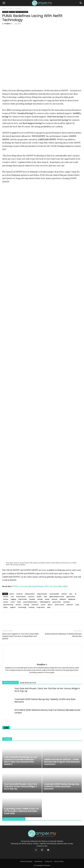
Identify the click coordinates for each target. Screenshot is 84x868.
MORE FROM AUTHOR (28, 683)
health (39, 597)
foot (12, 597)
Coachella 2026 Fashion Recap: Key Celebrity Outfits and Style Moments (45, 701)
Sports (50, 605)
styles (5, 607)
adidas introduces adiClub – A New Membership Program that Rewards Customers (62, 762)
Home (4, 8)
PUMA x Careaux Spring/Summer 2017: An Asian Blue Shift (40, 586)
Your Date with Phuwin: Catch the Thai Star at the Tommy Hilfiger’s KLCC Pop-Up (47, 690)
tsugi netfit (41, 607)
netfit (13, 602)
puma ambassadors (30, 602)
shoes (43, 605)
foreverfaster (21, 597)
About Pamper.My (26, 861)
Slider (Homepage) (22, 12)
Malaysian (72, 599)
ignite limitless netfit (57, 597)
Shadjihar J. (8, 24)
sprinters (70, 605)
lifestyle (54, 599)
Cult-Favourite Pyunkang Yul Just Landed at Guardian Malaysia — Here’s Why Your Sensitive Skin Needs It (21, 761)
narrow (6, 602)
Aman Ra (19, 594)
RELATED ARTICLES (10, 683)
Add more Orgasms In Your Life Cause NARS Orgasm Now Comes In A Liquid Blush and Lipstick (20, 636)
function (31, 597)
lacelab (40, 599)
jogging (13, 599)
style (77, 605)
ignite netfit (71, 597)
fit (76, 594)
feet (71, 594)
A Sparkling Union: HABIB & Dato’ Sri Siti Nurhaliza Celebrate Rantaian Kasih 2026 (21, 811)
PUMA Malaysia (45, 602)
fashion (64, 594)
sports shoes (59, 605)
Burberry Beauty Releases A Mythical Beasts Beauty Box (63, 635)
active (12, 594)
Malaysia (63, 599)
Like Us (6, 728)
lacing (47, 599)
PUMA (19, 602)
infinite (6, 599)
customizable (54, 594)
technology (22, 607)
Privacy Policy (59, 861)
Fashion (19, 8)
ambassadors (30, 594)
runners (18, 605)
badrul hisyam (42, 594)
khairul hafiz (23, 599)
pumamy (67, 602)
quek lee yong (8, 605)
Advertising (38, 861)
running (26, 605)
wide (49, 607)
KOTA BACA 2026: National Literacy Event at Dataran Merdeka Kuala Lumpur (47, 711)
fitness (6, 597)
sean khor (35, 605)
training (31, 607)
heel (45, 597)
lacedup (32, 599)
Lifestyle (11, 8)
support (13, 607)
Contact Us (48, 861)
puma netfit (57, 602)
